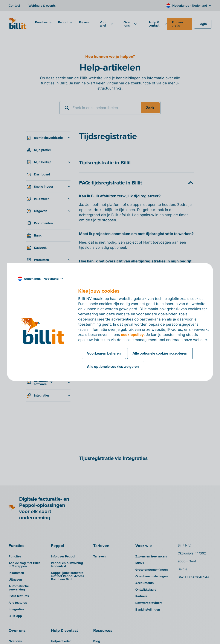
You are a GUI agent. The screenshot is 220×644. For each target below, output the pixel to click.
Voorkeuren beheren (104, 353)
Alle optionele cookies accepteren (160, 353)
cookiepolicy (132, 335)
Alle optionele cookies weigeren (113, 367)
